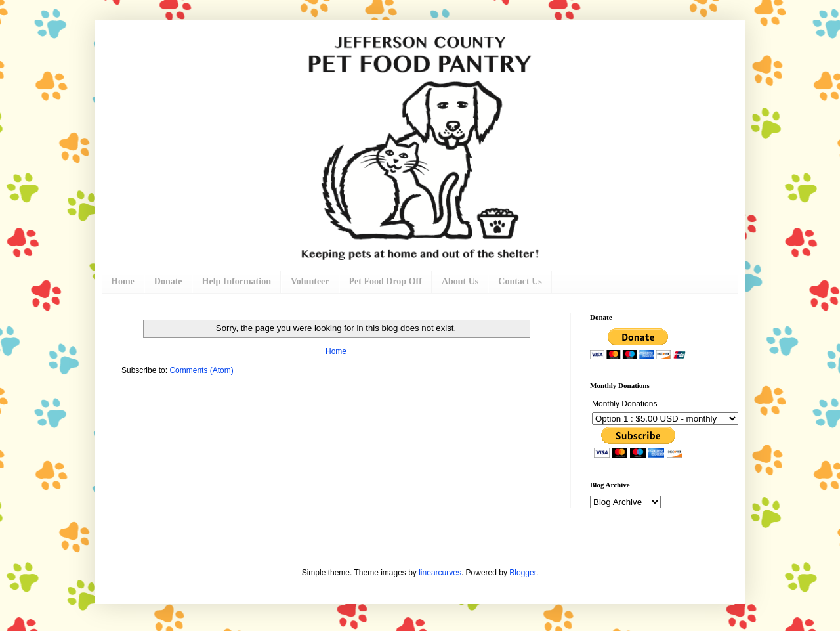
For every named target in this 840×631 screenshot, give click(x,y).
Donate (168, 281)
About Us (460, 281)
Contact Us (520, 281)
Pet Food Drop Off (386, 281)
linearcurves (440, 573)
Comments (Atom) (201, 370)
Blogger (523, 573)
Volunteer (310, 281)
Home (123, 281)
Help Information (237, 281)
